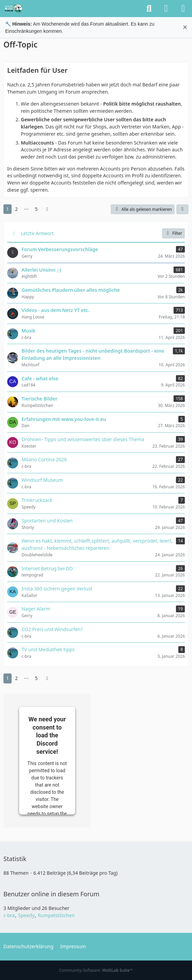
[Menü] (183, 9)
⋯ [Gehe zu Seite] (26, 209)
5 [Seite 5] (36, 209)
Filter (173, 233)
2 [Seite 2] (16, 209)
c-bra (9, 915)
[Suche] (149, 9)
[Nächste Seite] (47, 209)
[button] (182, 209)
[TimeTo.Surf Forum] (14, 9)
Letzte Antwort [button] (37, 233)
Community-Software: (96, 970)
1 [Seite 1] (8, 209)
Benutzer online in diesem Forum (51, 894)
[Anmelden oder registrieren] (166, 9)
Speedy (26, 915)
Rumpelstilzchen (56, 915)
